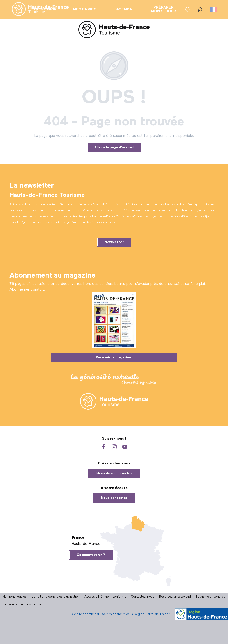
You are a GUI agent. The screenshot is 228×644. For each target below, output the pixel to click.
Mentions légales (14, 597)
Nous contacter (114, 498)
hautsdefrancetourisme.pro (22, 605)
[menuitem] (36, 9)
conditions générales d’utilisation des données (83, 222)
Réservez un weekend (175, 597)
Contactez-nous (143, 597)
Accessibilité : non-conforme (105, 597)
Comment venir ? (91, 555)
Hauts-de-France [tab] (86, 544)
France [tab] (78, 538)
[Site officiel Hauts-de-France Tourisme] (114, 30)
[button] (200, 10)
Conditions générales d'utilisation (55, 597)
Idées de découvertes (114, 473)
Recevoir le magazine (114, 357)
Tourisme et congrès (210, 597)
